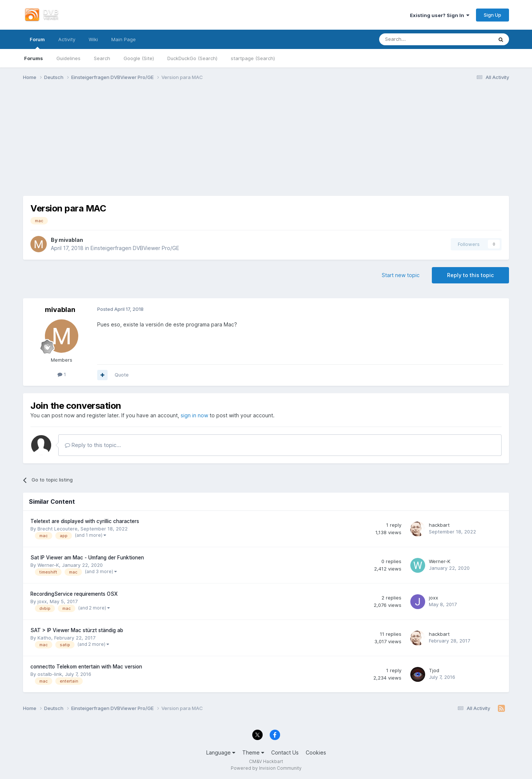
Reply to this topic (470, 275)
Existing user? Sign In (440, 15)
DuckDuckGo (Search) (192, 58)
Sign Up (492, 15)
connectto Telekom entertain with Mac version (86, 667)
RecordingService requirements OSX (74, 594)
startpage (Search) (253, 58)
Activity (67, 39)
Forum (37, 43)
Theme (253, 752)
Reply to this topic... (93, 445)
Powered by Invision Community (266, 768)
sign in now (194, 415)
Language (221, 752)
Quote (122, 375)
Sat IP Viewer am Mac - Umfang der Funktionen (87, 558)
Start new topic (401, 275)
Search (102, 58)
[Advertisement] (266, 144)
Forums (34, 58)
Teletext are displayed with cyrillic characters (85, 521)
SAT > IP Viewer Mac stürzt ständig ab (77, 630)
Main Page (124, 39)
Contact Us (285, 752)
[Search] (418, 39)
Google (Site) (139, 58)
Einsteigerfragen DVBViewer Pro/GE (135, 248)
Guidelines (68, 58)
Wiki (93, 39)
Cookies (316, 752)
